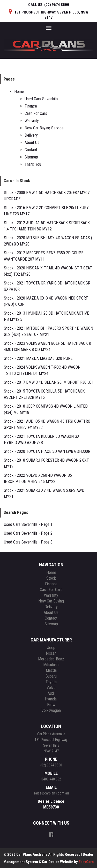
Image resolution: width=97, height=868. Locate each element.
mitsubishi (51, 665)
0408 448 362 (51, 779)
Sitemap (31, 157)
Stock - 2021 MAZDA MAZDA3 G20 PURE (38, 358)
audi (51, 693)
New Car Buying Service (44, 128)
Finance (31, 106)
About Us (32, 143)
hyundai (51, 699)
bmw (51, 705)
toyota (51, 682)
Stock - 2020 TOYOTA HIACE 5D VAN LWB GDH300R (47, 451)
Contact (31, 150)
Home (19, 92)
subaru (51, 676)
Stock (51, 578)
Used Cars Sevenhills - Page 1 (28, 524)
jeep (51, 648)
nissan (51, 653)
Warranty (32, 121)
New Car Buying (51, 601)
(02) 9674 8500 (51, 765)
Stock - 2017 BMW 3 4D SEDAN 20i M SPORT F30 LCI (48, 382)
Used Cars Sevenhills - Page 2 (28, 533)
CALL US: (49, 5)
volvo (51, 688)
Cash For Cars (36, 113)
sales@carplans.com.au (51, 793)
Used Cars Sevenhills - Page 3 (28, 542)
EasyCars (86, 862)
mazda (51, 670)
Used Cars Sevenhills (41, 99)
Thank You (33, 164)
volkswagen (51, 710)
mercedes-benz (51, 659)
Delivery (31, 135)
